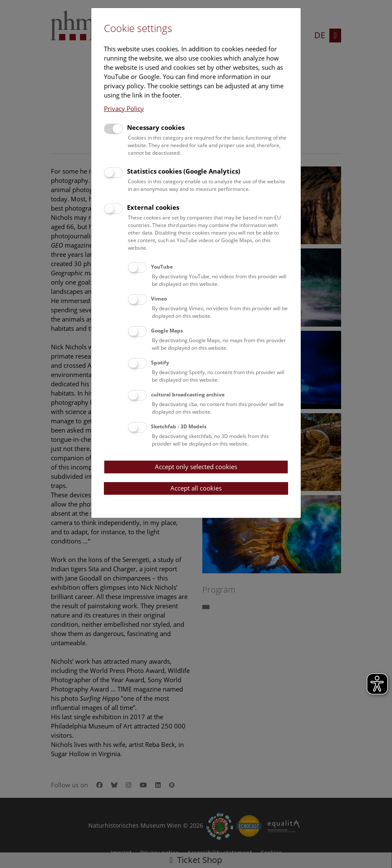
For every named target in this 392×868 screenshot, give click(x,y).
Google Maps (167, 331)
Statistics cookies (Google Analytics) (184, 171)
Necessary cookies (156, 127)
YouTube (162, 267)
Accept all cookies (196, 488)
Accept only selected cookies (196, 467)
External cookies (153, 207)
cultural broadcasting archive (188, 394)
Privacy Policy (124, 108)
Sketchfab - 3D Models (179, 426)
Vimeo (159, 299)
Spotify (160, 363)
